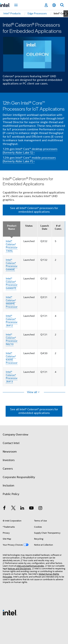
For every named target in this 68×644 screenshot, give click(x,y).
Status (29, 226)
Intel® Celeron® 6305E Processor (12, 358)
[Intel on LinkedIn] (22, 509)
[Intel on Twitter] (13, 509)
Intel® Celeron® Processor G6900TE (12, 283)
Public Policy (11, 494)
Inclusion (8, 486)
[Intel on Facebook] (4, 509)
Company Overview (16, 435)
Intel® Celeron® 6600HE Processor (12, 302)
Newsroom (10, 452)
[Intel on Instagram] (40, 509)
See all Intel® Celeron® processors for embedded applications (34, 210)
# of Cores (58, 227)
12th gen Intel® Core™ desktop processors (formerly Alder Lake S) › (30, 151)
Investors (9, 460)
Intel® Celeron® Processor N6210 (12, 339)
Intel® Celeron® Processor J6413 (12, 377)
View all (32, 392)
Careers (8, 469)
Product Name (12, 227)
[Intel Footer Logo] (10, 612)
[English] (54, 5)
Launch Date (45, 227)
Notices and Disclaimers (19, 568)
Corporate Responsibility (19, 477)
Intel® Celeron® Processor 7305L (12, 246)
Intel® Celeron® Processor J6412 (12, 321)
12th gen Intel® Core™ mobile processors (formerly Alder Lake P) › (29, 160)
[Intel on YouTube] (31, 509)
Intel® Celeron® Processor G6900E (12, 265)
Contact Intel (11, 443)
